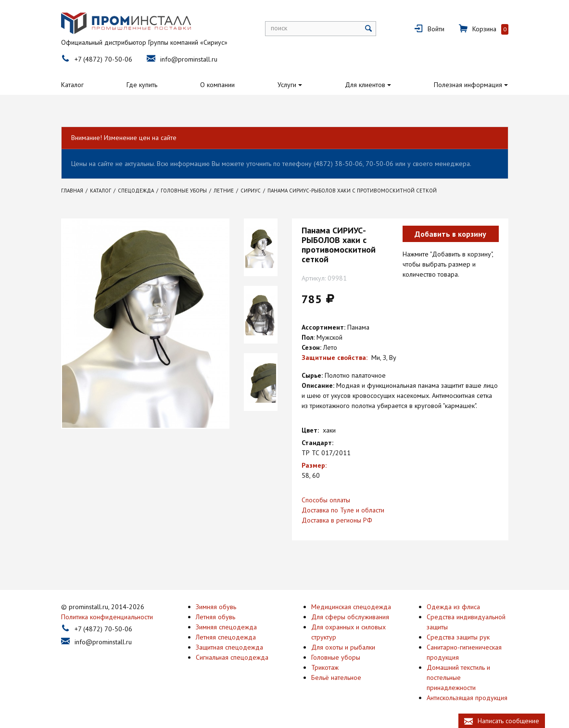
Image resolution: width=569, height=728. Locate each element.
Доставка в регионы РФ (337, 520)
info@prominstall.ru (189, 59)
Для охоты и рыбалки (343, 646)
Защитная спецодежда (229, 646)
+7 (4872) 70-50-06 (103, 59)
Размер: (314, 465)
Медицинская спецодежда (351, 605)
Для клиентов (365, 85)
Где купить (142, 85)
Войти (436, 29)
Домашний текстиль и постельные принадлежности (458, 676)
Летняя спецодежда (226, 636)
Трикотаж (325, 666)
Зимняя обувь (216, 605)
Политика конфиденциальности (107, 615)
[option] (261, 247)
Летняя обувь (215, 615)
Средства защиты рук (458, 636)
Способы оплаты (326, 500)
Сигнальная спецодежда (232, 656)
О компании (217, 85)
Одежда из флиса (453, 605)
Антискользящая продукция (467, 696)
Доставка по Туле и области (343, 510)
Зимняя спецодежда (226, 626)
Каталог (72, 85)
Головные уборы (336, 656)
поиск (279, 28)
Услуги (287, 85)
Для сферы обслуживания (350, 615)
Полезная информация (468, 85)
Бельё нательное (336, 676)
